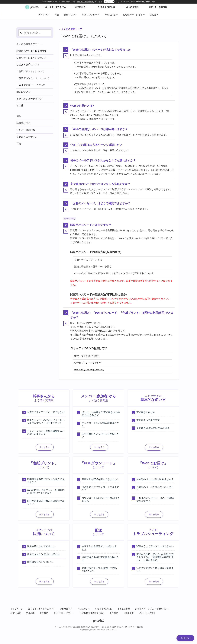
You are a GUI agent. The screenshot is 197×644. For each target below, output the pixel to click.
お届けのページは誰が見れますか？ (155, 479)
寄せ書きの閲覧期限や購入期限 (153, 428)
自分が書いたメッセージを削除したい (100, 435)
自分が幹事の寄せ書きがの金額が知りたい (46, 502)
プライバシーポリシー (64, 613)
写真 (19, 144)
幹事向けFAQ (70, 219)
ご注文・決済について (28, 65)
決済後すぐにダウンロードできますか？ (100, 489)
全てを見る (45, 447)
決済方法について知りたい (41, 546)
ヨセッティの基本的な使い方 (32, 58)
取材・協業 (16, 613)
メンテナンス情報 (147, 613)
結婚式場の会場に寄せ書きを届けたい (100, 559)
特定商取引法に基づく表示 (92, 613)
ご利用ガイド (66, 609)
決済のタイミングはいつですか (43, 554)
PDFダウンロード (91, 15)
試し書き (154, 15)
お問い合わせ (163, 609)
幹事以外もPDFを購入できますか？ (100, 479)
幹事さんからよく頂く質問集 (32, 51)
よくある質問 (124, 609)
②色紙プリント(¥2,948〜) (88, 363)
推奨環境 (30, 613)
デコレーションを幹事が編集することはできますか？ (46, 432)
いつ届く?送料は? (104, 609)
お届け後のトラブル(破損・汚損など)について (100, 570)
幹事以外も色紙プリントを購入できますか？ (46, 481)
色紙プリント (70, 15)
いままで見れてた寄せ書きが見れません (155, 570)
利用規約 (44, 613)
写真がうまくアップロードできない (46, 412)
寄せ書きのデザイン (27, 137)
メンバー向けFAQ (26, 130)
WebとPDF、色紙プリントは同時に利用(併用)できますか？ (46, 492)
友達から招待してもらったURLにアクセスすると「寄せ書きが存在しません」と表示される (155, 557)
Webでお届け (111, 15)
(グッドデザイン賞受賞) (134, 627)
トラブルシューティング (29, 99)
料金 (57, 15)
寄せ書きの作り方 (146, 412)
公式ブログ (129, 613)
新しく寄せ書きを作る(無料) (41, 609)
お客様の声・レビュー (134, 15)
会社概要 (114, 613)
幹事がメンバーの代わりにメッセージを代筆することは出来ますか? (46, 422)
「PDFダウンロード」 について (33, 78)
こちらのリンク (78, 150)
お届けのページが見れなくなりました (155, 489)
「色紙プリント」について (30, 71)
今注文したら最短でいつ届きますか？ (99, 548)
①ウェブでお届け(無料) (87, 356)
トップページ (17, 609)
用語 (19, 116)
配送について (23, 92)
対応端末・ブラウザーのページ (96, 193)
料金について (84, 609)
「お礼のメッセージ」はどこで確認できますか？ (155, 499)
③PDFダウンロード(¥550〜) (89, 370)
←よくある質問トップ (70, 29)
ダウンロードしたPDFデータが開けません (100, 499)
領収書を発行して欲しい (40, 562)
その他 (20, 105)
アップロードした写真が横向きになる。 (100, 425)
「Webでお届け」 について (31, 85)
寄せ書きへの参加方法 (148, 420)
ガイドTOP (44, 15)
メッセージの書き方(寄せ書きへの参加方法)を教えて (101, 414)
